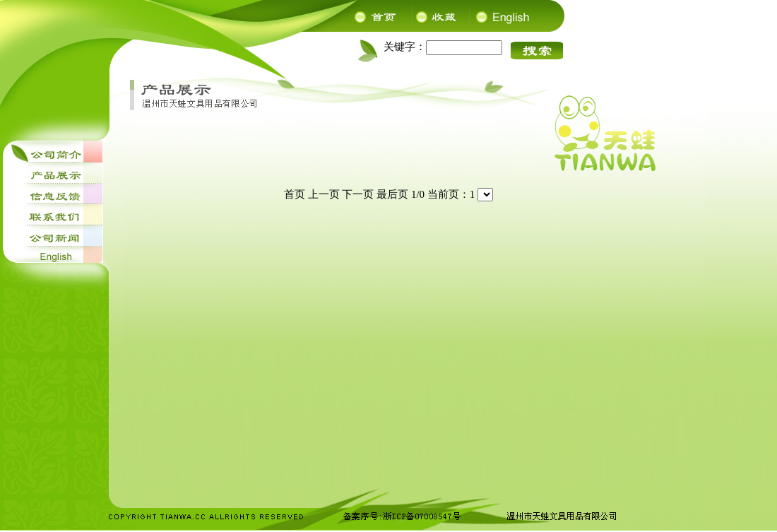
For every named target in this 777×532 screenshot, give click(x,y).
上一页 (324, 194)
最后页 (392, 194)
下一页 (358, 194)
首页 (295, 194)
